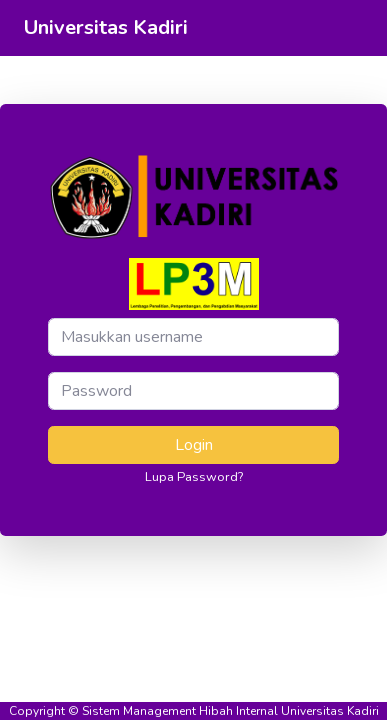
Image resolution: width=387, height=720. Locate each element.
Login (194, 445)
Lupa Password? (194, 477)
